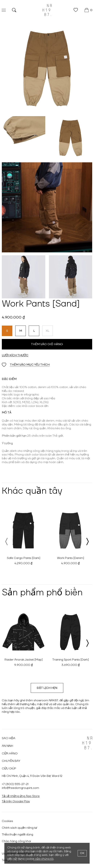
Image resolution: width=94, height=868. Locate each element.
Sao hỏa (9, 738)
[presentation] (7, 542)
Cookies (7, 821)
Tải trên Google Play (16, 801)
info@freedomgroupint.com (20, 788)
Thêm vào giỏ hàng (47, 344)
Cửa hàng (10, 753)
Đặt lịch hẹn (47, 688)
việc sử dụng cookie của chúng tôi (30, 859)
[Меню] (4, 10)
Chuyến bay (11, 761)
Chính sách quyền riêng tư (19, 828)
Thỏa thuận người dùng (17, 834)
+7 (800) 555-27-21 (15, 784)
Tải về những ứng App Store (21, 796)
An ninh (7, 746)
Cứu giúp (9, 769)
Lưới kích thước (15, 355)
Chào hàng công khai (16, 841)
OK (82, 853)
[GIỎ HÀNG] (88, 10)
